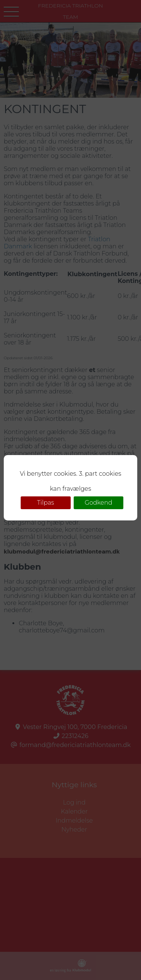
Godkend (98, 503)
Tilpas (46, 503)
